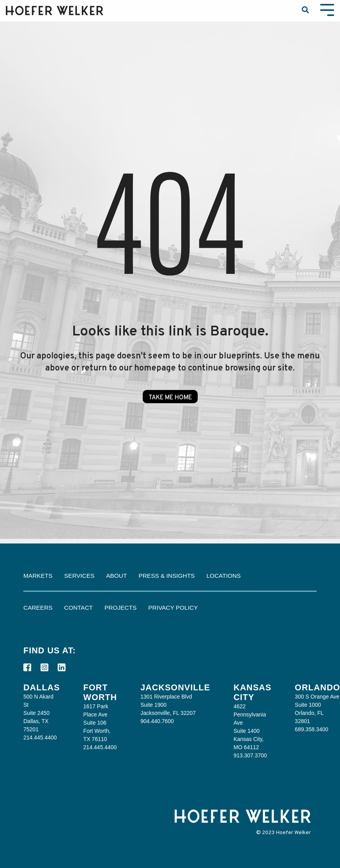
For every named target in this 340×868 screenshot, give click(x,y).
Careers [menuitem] (38, 608)
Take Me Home (170, 398)
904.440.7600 (157, 721)
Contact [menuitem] (79, 608)
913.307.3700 (250, 755)
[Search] (305, 11)
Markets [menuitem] (38, 576)
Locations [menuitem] (223, 576)
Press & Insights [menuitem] (166, 576)
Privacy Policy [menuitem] (173, 608)
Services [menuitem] (80, 576)
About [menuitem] (116, 576)
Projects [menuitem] (120, 608)
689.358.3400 (312, 729)
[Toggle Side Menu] (327, 9)
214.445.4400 (40, 737)
